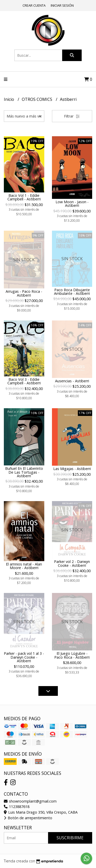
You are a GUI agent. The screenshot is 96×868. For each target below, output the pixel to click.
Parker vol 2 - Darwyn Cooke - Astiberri (72, 563)
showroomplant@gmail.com (30, 801)
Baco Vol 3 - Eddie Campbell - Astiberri (24, 381)
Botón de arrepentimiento (28, 818)
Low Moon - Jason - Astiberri (72, 204)
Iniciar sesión (62, 5)
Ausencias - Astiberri (72, 381)
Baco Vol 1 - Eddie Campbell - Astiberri (24, 197)
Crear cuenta (34, 5)
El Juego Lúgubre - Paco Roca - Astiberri (72, 655)
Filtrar (72, 116)
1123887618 (17, 807)
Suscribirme (70, 838)
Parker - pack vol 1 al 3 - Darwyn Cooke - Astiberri (24, 657)
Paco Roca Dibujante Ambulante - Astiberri (72, 292)
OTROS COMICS (38, 99)
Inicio (9, 99)
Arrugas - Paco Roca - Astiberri (24, 293)
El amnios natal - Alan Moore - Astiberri (24, 566)
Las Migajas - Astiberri (72, 469)
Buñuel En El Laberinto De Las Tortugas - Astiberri (24, 472)
